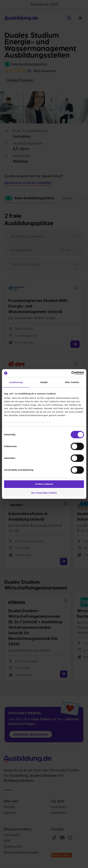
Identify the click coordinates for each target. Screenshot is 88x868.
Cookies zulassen (44, 484)
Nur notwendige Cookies (44, 493)
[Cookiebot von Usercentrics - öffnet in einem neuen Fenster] (64, 373)
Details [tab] (44, 382)
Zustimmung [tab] (16, 382)
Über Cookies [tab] (72, 382)
